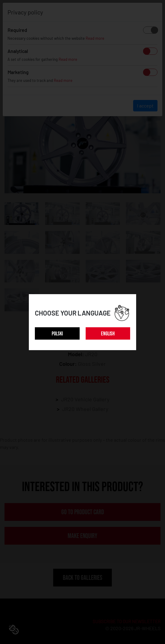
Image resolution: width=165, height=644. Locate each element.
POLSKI (57, 334)
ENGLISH (108, 334)
